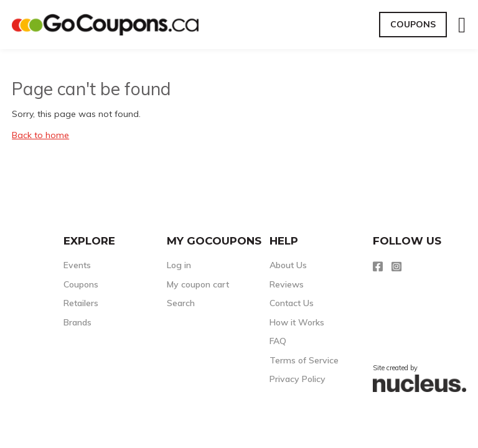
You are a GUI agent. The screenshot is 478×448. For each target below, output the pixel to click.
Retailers (81, 303)
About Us (288, 265)
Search (181, 303)
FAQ (278, 341)
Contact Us (292, 303)
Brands (77, 322)
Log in (179, 265)
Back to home (40, 135)
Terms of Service (304, 360)
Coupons (413, 24)
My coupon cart (198, 284)
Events (77, 265)
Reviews (287, 284)
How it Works (297, 322)
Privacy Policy (298, 379)
